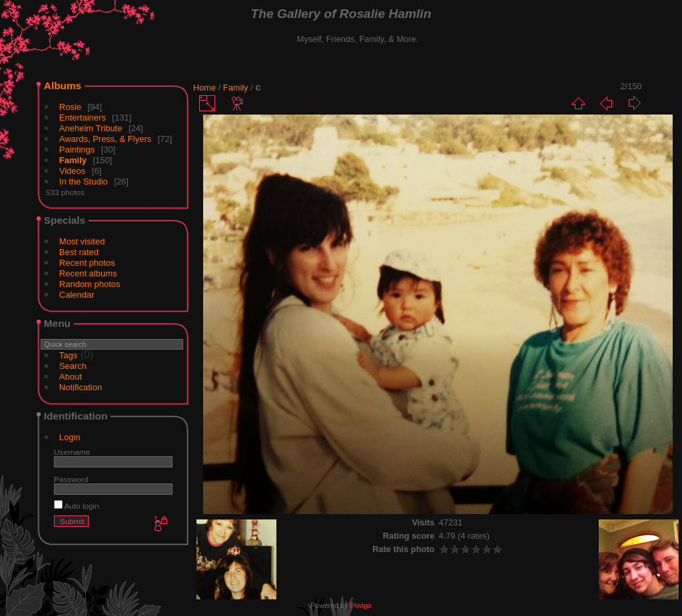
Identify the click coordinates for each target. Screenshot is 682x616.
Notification (81, 387)
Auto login (77, 506)
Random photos (90, 284)
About (71, 377)
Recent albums (88, 273)
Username (72, 452)
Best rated (79, 252)
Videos (73, 171)
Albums (63, 86)
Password (71, 479)
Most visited (82, 241)
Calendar (77, 295)
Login (70, 437)
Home (204, 88)
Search (73, 366)
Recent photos (87, 263)
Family (73, 160)
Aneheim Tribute (91, 128)
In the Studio (84, 181)
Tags (68, 355)
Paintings (77, 150)
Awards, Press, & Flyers (105, 139)
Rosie (70, 107)
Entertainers (83, 118)
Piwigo (360, 605)
